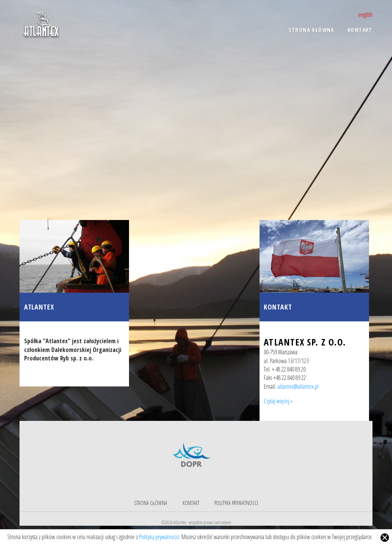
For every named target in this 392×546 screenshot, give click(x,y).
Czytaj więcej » (278, 401)
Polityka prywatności (236, 503)
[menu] (249, 35)
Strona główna (151, 503)
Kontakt (278, 307)
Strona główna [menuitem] (311, 30)
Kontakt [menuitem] (360, 30)
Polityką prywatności (159, 537)
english (365, 15)
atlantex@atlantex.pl (298, 386)
